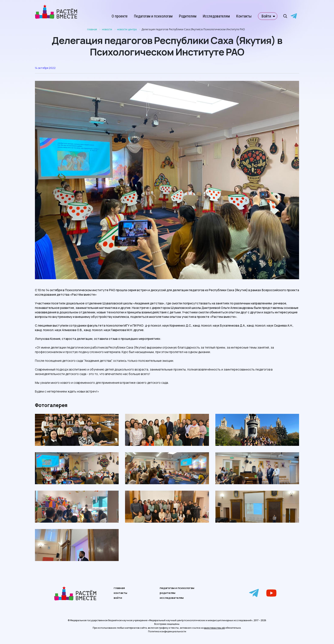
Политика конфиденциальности (167, 631)
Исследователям (216, 16)
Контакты (244, 16)
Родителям (188, 16)
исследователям (172, 598)
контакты (120, 593)
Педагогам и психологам (153, 16)
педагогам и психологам (177, 588)
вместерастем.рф (214, 628)
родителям (168, 593)
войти (118, 598)
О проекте (120, 16)
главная (119, 588)
